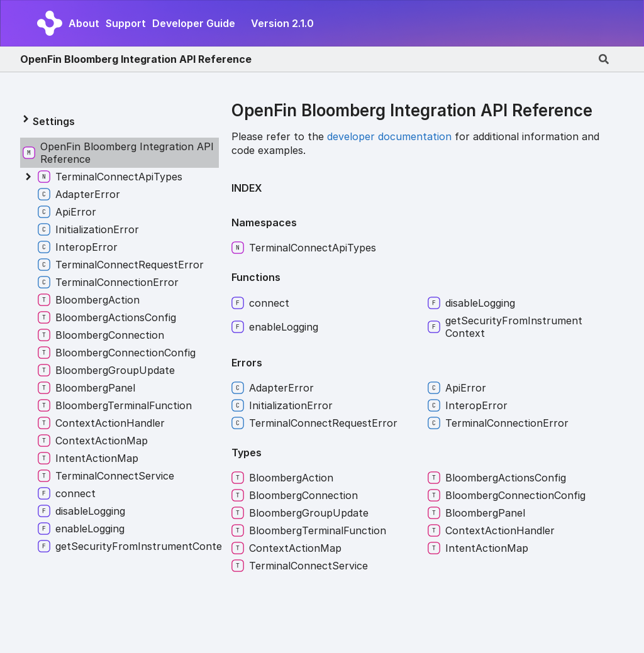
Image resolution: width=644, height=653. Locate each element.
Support (126, 23)
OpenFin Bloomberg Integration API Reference (136, 59)
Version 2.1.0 (282, 23)
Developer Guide (194, 23)
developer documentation (389, 136)
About (84, 23)
